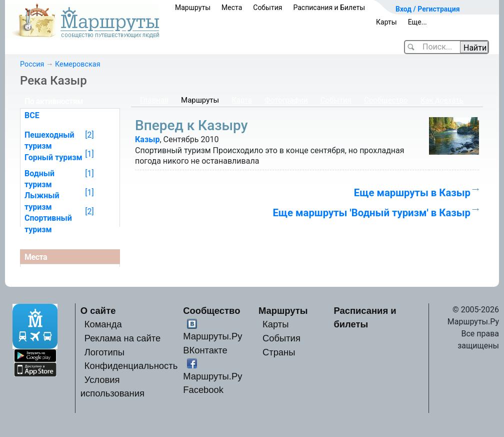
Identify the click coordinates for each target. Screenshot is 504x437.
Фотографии (286, 100)
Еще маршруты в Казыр (412, 193)
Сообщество (386, 100)
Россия (32, 64)
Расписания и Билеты (329, 8)
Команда (103, 324)
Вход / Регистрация (428, 9)
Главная (154, 100)
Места (232, 8)
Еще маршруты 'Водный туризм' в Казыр (371, 213)
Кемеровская (78, 64)
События (267, 8)
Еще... (417, 22)
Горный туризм (53, 157)
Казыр (147, 139)
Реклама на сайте (123, 338)
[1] (89, 154)
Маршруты (193, 8)
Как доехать (442, 100)
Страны (279, 352)
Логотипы (104, 352)
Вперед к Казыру (191, 125)
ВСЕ (32, 115)
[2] (89, 135)
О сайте (98, 311)
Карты (386, 22)
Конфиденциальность (131, 366)
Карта (242, 100)
